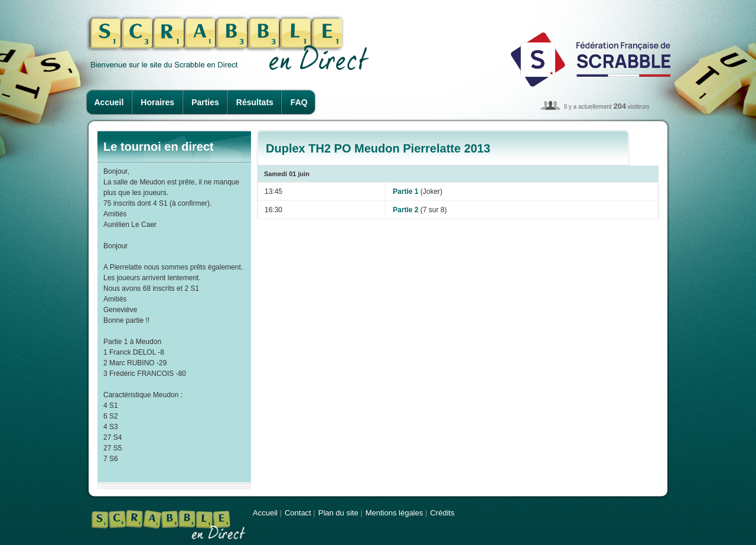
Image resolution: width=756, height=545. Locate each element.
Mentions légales (395, 513)
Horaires (157, 102)
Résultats (255, 102)
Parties (205, 102)
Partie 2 (405, 210)
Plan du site (338, 513)
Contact (298, 513)
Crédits (442, 513)
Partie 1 (405, 192)
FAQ (299, 102)
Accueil (109, 102)
